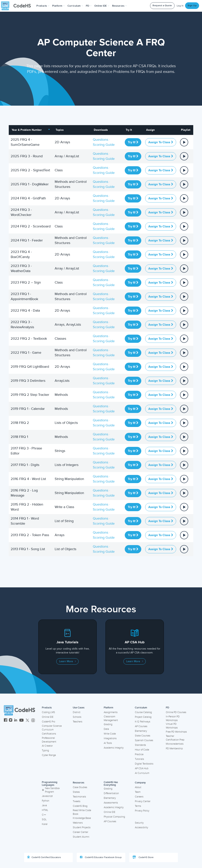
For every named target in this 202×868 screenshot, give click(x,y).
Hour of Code (142, 750)
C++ (44, 815)
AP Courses (141, 726)
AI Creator (47, 746)
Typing (45, 750)
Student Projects (82, 827)
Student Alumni (81, 837)
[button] (43, 6)
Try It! (133, 142)
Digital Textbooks (144, 764)
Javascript (47, 796)
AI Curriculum (142, 773)
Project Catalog (143, 717)
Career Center (80, 832)
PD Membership (174, 749)
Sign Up (192, 6)
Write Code (110, 734)
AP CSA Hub (142, 768)
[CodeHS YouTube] (22, 721)
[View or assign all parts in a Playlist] (184, 142)
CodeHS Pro (48, 722)
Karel (45, 824)
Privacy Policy (142, 811)
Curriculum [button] (75, 6)
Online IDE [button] (102, 6)
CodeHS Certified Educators (44, 857)
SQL (44, 819)
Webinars (78, 823)
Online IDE (48, 717)
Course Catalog (143, 712)
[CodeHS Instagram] (11, 721)
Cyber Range (49, 755)
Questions (101, 140)
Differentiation (111, 793)
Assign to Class (161, 142)
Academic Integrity (114, 748)
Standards (140, 745)
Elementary (141, 731)
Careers (139, 797)
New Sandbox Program (51, 790)
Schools (77, 717)
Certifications (49, 734)
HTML (45, 810)
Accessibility (141, 827)
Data (106, 729)
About (138, 787)
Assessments (111, 803)
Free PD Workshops (176, 732)
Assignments (111, 712)
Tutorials (139, 759)
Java (44, 805)
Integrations (110, 738)
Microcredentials (175, 744)
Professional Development (49, 740)
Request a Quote (162, 6)
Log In (180, 6)
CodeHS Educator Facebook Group (101, 857)
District (77, 712)
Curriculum (141, 708)
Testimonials (79, 797)
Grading (108, 724)
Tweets (77, 801)
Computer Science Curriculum (52, 728)
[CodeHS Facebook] (6, 721)
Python (46, 801)
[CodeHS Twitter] (27, 721)
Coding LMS (48, 712)
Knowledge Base (82, 818)
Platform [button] (58, 6)
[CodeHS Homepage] (18, 6)
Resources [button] (119, 6)
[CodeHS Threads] (33, 721)
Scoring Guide (104, 145)
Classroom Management (111, 718)
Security (139, 823)
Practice (139, 754)
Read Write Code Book (82, 812)
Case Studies (80, 787)
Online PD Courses (176, 712)
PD (167, 708)
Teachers (78, 722)
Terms (138, 806)
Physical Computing (114, 817)
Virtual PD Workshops (172, 726)
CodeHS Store (143, 857)
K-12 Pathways (143, 722)
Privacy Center (143, 801)
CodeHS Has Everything (111, 784)
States (76, 792)
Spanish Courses (144, 740)
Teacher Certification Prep (175, 738)
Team (138, 792)
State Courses (143, 736)
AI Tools (108, 743)
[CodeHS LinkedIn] (16, 721)
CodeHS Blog (80, 806)
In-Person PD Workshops (173, 718)
